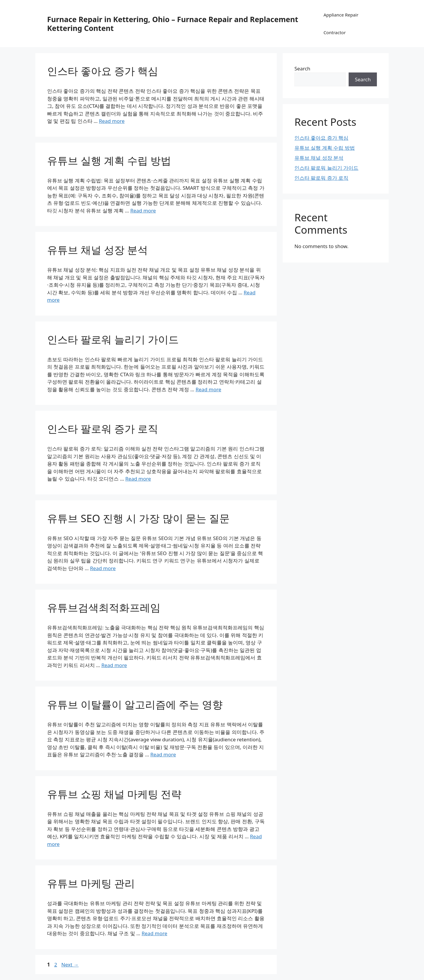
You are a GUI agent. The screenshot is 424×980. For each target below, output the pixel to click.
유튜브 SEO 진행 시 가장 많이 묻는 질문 (138, 518)
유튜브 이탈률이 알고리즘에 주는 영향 (135, 704)
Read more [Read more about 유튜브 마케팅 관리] (154, 933)
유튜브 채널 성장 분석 (97, 250)
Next (70, 965)
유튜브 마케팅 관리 (91, 883)
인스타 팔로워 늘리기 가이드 (113, 339)
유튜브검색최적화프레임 (104, 607)
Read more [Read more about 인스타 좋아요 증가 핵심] (112, 121)
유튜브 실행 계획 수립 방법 (109, 160)
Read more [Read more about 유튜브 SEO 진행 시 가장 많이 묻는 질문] (103, 568)
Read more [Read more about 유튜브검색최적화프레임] (114, 665)
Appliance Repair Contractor (341, 24)
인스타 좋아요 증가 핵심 (103, 71)
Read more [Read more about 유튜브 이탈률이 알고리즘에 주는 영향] (163, 754)
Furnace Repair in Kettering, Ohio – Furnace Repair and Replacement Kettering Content (173, 24)
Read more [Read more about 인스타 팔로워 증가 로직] (138, 479)
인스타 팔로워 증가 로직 (103, 429)
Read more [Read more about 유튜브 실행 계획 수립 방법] (143, 211)
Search (302, 69)
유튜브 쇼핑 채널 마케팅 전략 (114, 794)
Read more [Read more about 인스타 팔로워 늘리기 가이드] (208, 389)
